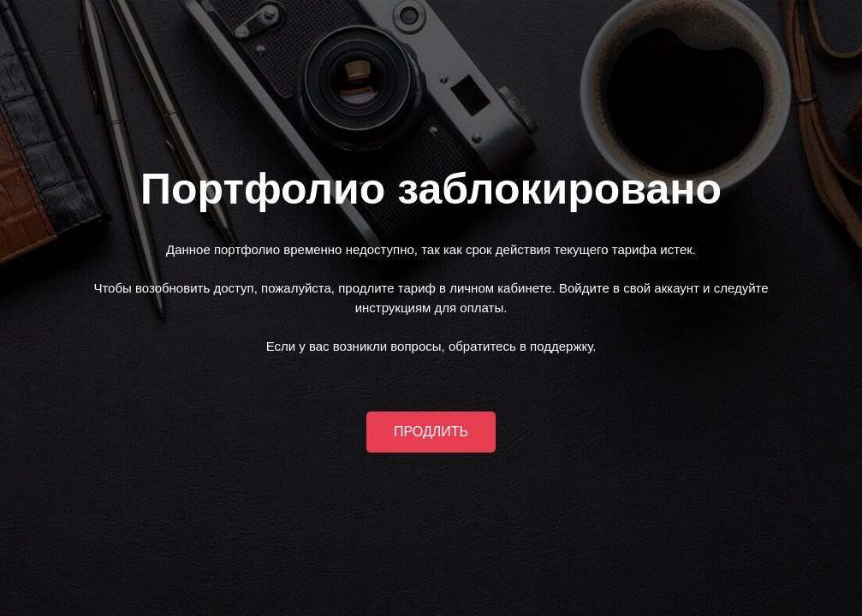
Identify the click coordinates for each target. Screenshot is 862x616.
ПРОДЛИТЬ (431, 432)
